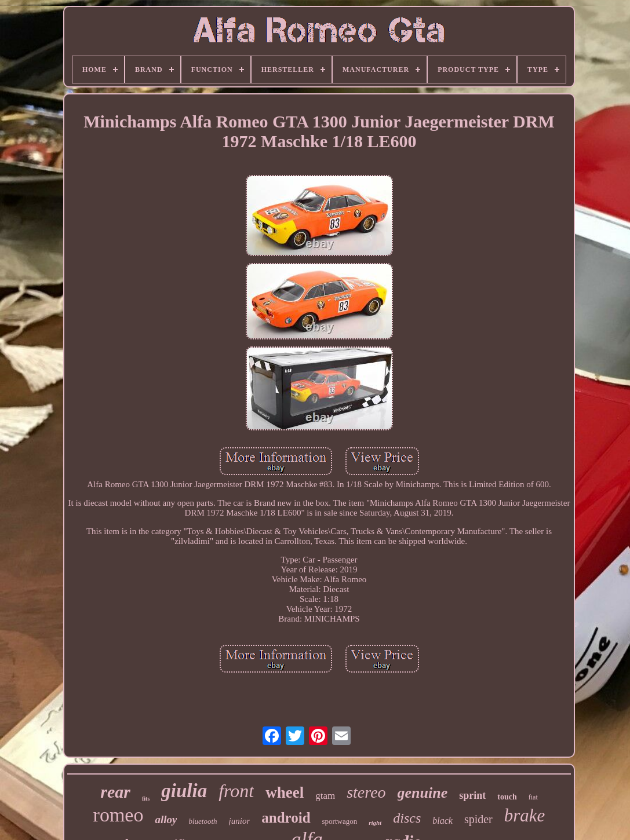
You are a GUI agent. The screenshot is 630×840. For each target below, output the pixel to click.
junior (240, 821)
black (443, 821)
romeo (119, 815)
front (236, 791)
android (286, 818)
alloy (166, 819)
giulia (184, 791)
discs (407, 818)
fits (146, 799)
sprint (472, 795)
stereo (366, 792)
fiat (533, 797)
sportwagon (340, 821)
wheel (285, 792)
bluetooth (203, 821)
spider (478, 819)
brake (525, 815)
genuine (423, 793)
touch (507, 797)
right (375, 823)
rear (115, 792)
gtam (325, 796)
